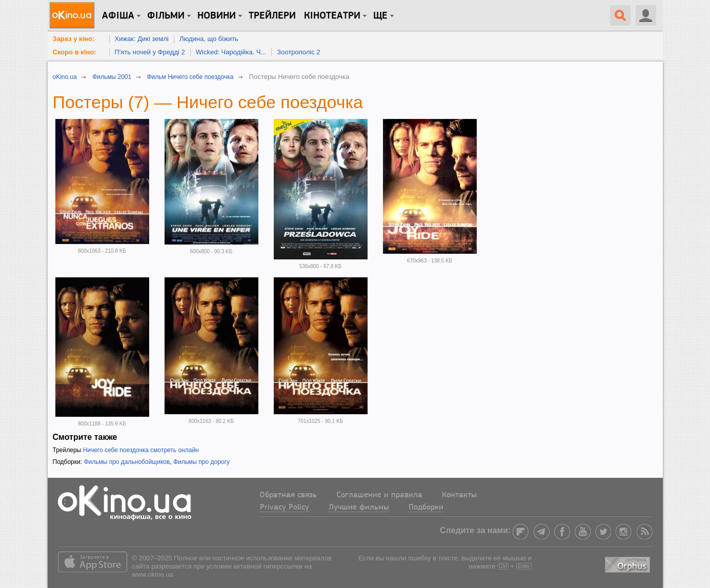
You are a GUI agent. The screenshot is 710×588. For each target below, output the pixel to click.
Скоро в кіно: (75, 52)
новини (217, 16)
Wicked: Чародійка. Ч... (231, 52)
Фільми (166, 16)
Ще (380, 16)
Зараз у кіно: (74, 39)
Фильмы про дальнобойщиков (127, 462)
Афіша (118, 16)
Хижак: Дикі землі (142, 39)
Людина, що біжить (209, 39)
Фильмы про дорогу (201, 462)
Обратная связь (288, 495)
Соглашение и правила (379, 495)
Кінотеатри (332, 16)
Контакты (459, 495)
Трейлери (272, 16)
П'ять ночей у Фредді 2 (150, 52)
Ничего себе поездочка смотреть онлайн (141, 450)
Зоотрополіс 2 (298, 52)
